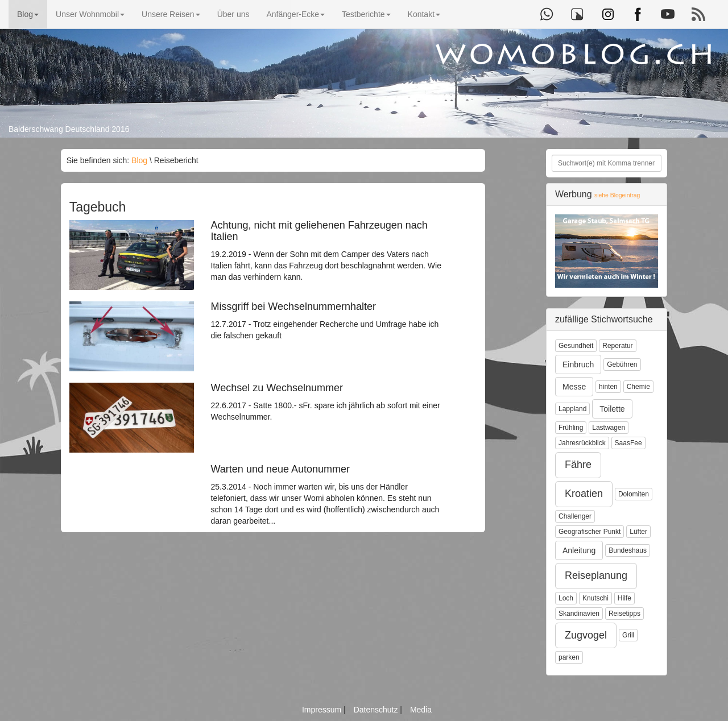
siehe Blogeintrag (617, 195)
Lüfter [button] (638, 532)
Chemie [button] (638, 387)
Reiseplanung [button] (596, 575)
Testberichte (366, 14)
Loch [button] (566, 598)
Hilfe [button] (624, 598)
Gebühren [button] (622, 364)
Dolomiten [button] (634, 494)
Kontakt (424, 14)
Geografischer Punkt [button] (590, 532)
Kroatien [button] (584, 494)
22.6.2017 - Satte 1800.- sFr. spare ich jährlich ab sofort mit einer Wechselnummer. (326, 402)
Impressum (323, 710)
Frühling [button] (571, 428)
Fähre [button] (578, 465)
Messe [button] (574, 387)
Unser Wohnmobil (90, 14)
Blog (28, 14)
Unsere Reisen (171, 14)
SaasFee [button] (628, 443)
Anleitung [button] (579, 550)
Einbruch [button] (578, 364)
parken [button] (569, 657)
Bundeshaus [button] (628, 550)
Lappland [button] (572, 409)
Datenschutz (377, 710)
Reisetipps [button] (624, 614)
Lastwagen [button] (609, 428)
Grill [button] (628, 635)
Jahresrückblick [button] (582, 443)
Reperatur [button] (617, 346)
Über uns (233, 14)
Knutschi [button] (595, 598)
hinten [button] (608, 387)
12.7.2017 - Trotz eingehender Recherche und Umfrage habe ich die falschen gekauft (326, 321)
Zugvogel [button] (586, 635)
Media (421, 710)
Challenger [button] (575, 516)
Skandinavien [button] (579, 614)
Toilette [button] (612, 409)
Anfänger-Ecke (295, 14)
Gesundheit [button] (576, 346)
